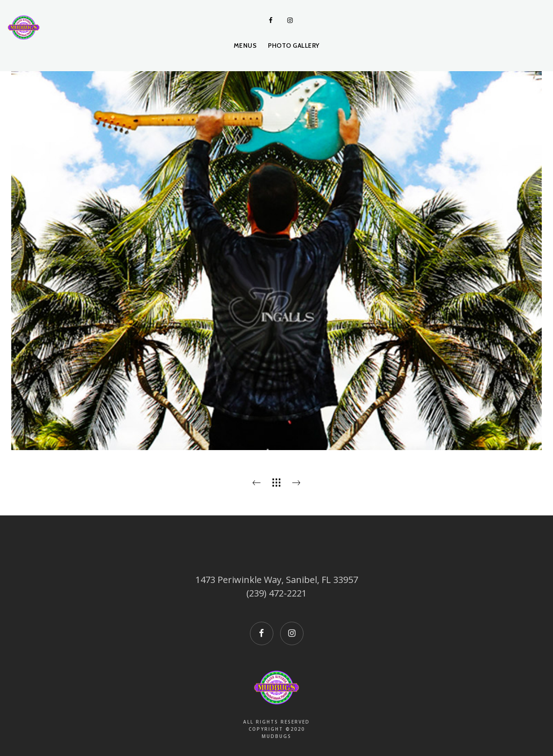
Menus (245, 46)
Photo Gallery (294, 46)
